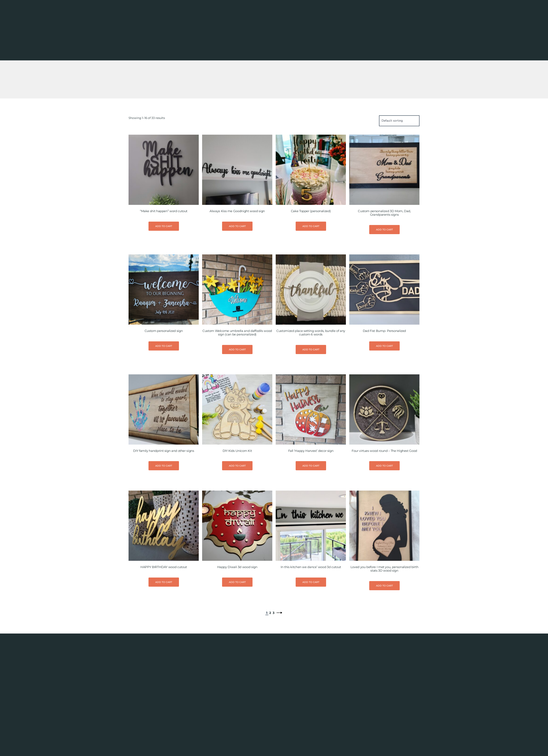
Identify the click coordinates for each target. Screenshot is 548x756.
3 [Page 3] (274, 664)
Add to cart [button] (164, 277)
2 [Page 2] (270, 664)
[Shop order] (399, 172)
